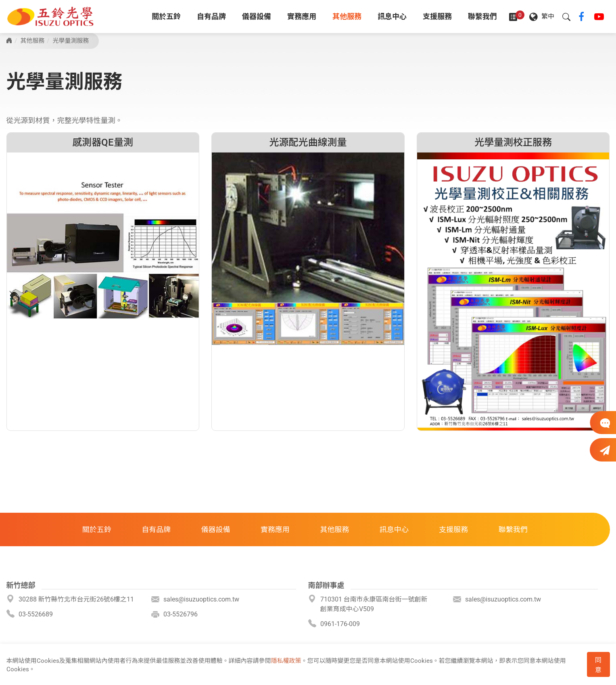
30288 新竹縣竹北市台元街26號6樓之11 (76, 599)
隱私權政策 (286, 661)
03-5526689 (36, 614)
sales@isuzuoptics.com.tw (201, 599)
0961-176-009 (340, 624)
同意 (598, 665)
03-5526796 (181, 614)
